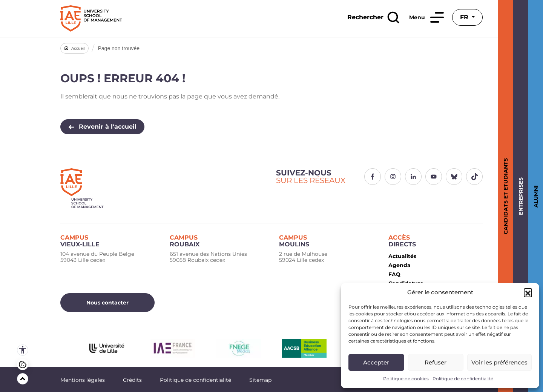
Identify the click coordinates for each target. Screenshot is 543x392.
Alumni (535, 196)
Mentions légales (83, 380)
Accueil (78, 48)
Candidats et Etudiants (504, 196)
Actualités (402, 256)
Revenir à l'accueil (102, 127)
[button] (528, 292)
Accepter (376, 362)
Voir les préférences (499, 362)
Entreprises (519, 196)
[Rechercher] (373, 17)
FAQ (394, 274)
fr (465, 17)
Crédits (132, 380)
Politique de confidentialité (463, 379)
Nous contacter (107, 303)
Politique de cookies (406, 379)
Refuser (436, 362)
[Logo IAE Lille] (164, 188)
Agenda (400, 265)
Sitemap (260, 380)
